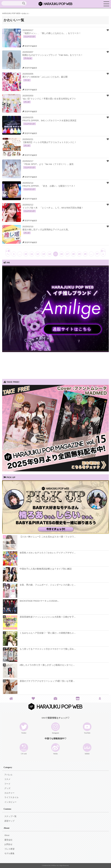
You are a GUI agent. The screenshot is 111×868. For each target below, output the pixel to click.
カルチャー (9, 793)
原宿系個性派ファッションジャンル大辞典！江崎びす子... (48, 617)
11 (32, 254)
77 (97, 254)
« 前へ (8, 252)
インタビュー (10, 802)
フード (7, 784)
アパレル (8, 775)
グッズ (7, 788)
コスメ (7, 779)
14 (50, 254)
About (7, 835)
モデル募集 (9, 853)
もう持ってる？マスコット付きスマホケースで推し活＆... (48, 649)
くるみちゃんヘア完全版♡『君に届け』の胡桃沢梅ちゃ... (48, 633)
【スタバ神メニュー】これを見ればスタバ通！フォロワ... (48, 537)
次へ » (103, 252)
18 (73, 254)
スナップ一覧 (10, 816)
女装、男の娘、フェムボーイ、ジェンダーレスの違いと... (48, 585)
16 (61, 254)
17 (67, 254)
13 (44, 254)
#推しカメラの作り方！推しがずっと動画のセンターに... (47, 665)
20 (85, 254)
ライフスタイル (11, 797)
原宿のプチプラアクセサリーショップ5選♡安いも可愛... (47, 681)
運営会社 (8, 840)
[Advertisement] (55, 359)
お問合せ (8, 844)
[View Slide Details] (55, 351)
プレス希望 (9, 849)
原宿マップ (9, 821)
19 (79, 254)
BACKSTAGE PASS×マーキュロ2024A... (39, 601)
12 (38, 254)
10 (26, 254)
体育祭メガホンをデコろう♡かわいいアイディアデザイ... (48, 553)
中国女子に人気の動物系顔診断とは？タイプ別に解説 (46, 569)
